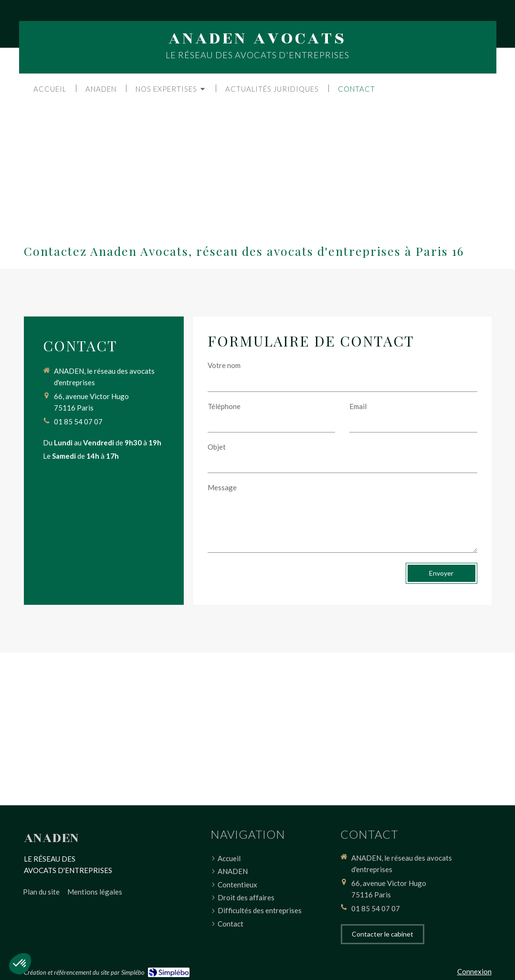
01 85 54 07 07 (78, 422)
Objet (217, 447)
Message (222, 487)
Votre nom (224, 365)
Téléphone (224, 406)
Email (358, 406)
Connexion (474, 971)
